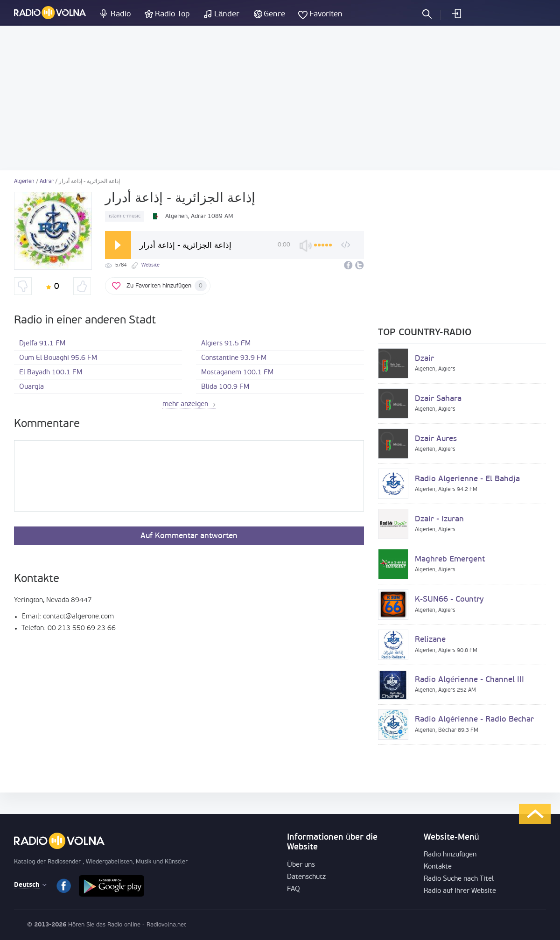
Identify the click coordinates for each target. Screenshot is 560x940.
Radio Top (172, 14)
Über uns (301, 865)
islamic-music (125, 216)
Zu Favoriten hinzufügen (167, 286)
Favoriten (326, 14)
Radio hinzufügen (450, 855)
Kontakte (438, 867)
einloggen (456, 14)
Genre (274, 14)
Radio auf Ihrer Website (460, 891)
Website (150, 265)
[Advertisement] (280, 98)
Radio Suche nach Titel (459, 879)
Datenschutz (306, 877)
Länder (227, 14)
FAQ (294, 889)
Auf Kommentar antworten (189, 536)
